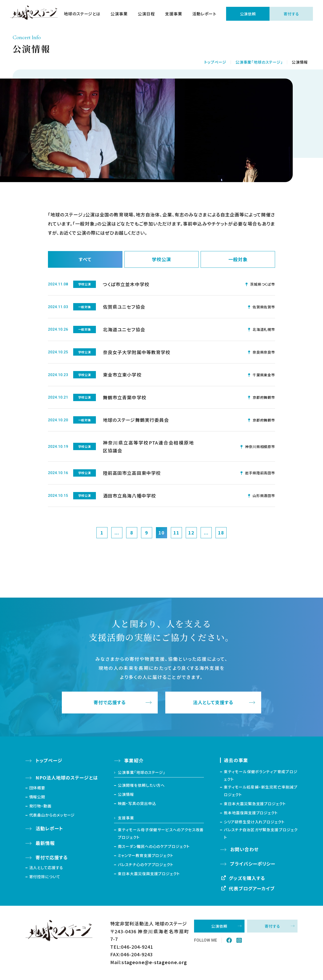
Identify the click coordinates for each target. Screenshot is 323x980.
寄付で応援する (110, 703)
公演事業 (119, 14)
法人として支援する (213, 703)
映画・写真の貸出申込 (137, 803)
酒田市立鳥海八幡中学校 (129, 496)
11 (176, 533)
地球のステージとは (82, 14)
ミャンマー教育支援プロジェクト (146, 855)
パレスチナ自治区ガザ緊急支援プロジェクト (261, 833)
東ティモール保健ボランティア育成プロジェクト (261, 775)
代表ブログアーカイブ (252, 889)
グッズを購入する (247, 878)
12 (191, 533)
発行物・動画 (40, 806)
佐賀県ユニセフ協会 (124, 307)
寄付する (291, 14)
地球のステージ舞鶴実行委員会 (136, 420)
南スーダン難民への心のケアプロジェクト (154, 846)
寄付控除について (45, 877)
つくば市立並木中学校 (126, 284)
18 (221, 533)
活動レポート (204, 14)
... (117, 533)
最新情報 (45, 843)
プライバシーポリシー (253, 864)
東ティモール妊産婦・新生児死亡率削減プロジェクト (261, 791)
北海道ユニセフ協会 (124, 329)
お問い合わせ (244, 849)
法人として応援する (46, 867)
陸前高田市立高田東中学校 (132, 473)
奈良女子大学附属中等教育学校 (137, 352)
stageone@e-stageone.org (154, 962)
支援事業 (173, 14)
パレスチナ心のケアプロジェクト (146, 864)
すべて (85, 259)
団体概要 (37, 788)
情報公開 (37, 797)
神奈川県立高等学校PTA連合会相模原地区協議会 (148, 446)
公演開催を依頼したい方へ (141, 785)
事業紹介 (134, 761)
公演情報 (126, 794)
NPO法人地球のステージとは (67, 777)
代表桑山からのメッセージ (52, 815)
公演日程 (146, 14)
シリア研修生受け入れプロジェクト (254, 822)
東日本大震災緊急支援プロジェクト (255, 804)
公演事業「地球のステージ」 (259, 62)
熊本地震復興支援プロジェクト (251, 813)
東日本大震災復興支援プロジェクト (149, 874)
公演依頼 (248, 14)
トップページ (215, 62)
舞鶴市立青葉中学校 (125, 397)
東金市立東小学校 (122, 375)
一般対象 (238, 259)
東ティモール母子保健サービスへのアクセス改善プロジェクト (161, 833)
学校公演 (161, 259)
